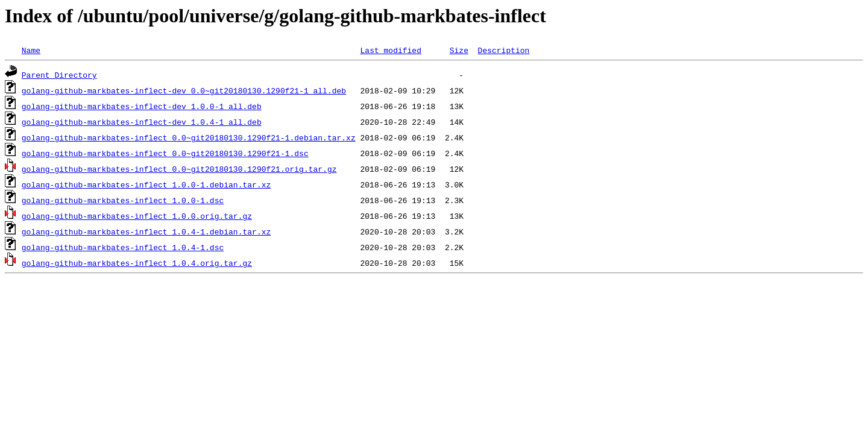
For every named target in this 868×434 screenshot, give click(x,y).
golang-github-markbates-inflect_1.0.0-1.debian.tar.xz (146, 184)
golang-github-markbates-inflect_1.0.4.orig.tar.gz (137, 263)
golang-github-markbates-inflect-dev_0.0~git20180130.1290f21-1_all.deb (184, 90)
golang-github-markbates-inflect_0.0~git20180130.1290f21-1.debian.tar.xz (189, 137)
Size (459, 50)
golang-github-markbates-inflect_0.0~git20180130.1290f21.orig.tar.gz (179, 169)
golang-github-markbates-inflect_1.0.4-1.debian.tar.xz (146, 231)
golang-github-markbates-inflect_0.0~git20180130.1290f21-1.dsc (165, 153)
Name (31, 50)
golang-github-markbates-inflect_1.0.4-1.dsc (123, 247)
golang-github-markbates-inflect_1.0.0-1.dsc (123, 200)
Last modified (390, 50)
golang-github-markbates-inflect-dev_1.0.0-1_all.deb (142, 106)
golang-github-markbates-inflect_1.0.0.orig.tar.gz (137, 216)
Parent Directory (59, 75)
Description (503, 50)
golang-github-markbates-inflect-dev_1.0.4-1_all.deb (142, 122)
